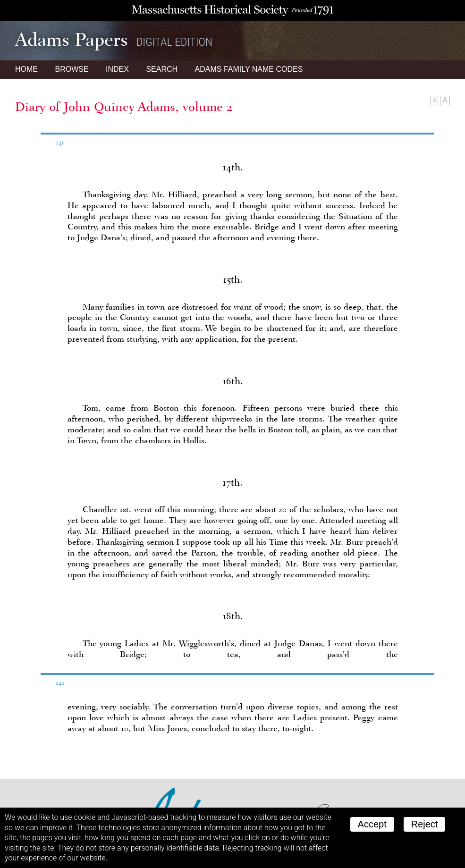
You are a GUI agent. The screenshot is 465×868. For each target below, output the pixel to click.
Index (117, 69)
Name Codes (249, 69)
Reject (425, 824)
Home (26, 69)
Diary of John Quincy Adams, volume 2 (124, 107)
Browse (72, 69)
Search (162, 69)
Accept (372, 824)
